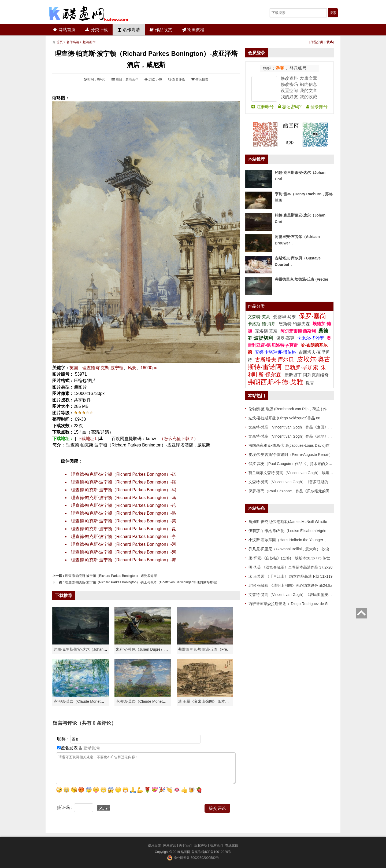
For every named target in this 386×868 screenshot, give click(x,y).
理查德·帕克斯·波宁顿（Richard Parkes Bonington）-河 (124, 544)
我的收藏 (309, 97)
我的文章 (309, 91)
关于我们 (185, 845)
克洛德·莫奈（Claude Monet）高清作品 (86, 701)
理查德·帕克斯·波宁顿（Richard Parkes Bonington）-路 (124, 513)
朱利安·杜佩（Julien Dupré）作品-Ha (147, 649)
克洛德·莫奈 (266, 331)
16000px (149, 368)
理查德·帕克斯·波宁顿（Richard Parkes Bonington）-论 (124, 505)
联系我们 (216, 845)
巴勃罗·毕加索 (301, 367)
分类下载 (96, 30)
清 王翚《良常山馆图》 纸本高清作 (207, 701)
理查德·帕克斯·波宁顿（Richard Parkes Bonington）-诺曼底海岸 (111, 576)
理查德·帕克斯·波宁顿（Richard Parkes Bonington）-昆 (124, 529)
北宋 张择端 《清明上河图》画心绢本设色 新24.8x (290, 585)
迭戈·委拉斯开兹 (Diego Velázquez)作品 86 (284, 418)
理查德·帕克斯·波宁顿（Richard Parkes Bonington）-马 (124, 498)
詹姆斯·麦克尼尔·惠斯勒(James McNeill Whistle (288, 522)
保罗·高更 (285, 338)
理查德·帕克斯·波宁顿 (103, 368)
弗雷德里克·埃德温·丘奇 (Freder (302, 279)
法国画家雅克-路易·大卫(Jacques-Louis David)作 (289, 445)
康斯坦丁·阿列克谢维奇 (306, 375)
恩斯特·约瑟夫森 (295, 324)
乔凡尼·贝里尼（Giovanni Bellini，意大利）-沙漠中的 (293, 549)
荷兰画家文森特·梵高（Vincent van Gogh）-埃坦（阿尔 (295, 473)
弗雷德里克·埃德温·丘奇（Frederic (207, 649)
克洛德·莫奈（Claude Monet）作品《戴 (149, 701)
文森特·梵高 (260, 317)
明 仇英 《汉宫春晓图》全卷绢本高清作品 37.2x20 (291, 567)
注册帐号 (262, 107)
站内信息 (309, 84)
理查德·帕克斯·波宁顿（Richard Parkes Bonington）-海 (124, 560)
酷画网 (186, 852)
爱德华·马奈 (285, 317)
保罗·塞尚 (312, 316)
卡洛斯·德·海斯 (262, 324)
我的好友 (289, 97)
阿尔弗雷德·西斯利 (298, 331)
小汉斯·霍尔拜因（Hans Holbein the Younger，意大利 (293, 540)
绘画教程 (193, 30)
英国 (74, 368)
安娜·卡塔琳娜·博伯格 (276, 352)
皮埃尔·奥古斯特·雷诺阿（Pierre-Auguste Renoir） (291, 455)
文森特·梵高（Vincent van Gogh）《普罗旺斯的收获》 (294, 482)
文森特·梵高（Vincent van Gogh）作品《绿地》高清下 (294, 436)
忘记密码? (290, 107)
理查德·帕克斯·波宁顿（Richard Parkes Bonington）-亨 (124, 536)
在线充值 (232, 845)
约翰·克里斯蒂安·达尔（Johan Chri (82, 649)
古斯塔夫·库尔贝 (274, 360)
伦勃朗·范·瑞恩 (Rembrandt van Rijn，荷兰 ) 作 (288, 409)
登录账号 (298, 68)
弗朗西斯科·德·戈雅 (275, 382)
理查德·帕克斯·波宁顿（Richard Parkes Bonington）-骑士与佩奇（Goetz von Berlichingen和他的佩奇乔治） (142, 582)
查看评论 (177, 79)
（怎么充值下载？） (179, 439)
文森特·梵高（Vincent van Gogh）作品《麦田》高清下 (294, 427)
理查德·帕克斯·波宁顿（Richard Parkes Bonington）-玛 (124, 490)
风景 (132, 368)
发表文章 (309, 78)
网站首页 (64, 30)
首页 (60, 42)
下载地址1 (87, 439)
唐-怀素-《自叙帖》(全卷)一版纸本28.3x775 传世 (289, 558)
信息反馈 (154, 845)
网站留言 (170, 845)
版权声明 (201, 845)
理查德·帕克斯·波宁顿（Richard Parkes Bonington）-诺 (124, 474)
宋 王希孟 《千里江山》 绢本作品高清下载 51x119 (291, 576)
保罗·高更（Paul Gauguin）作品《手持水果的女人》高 (294, 464)
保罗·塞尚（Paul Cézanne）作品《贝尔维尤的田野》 (293, 491)
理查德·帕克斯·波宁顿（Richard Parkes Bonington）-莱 (124, 521)
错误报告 (200, 79)
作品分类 (256, 306)
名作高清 (129, 30)
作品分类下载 (322, 42)
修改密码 (289, 84)
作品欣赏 (161, 30)
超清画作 (89, 42)
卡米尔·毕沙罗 (311, 338)
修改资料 (289, 78)
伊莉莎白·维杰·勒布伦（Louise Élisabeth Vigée (287, 531)
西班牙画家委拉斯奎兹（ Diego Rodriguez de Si (288, 604)
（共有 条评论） (96, 723)
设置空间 (289, 91)
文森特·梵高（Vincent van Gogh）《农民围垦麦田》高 (294, 595)
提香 (310, 383)
